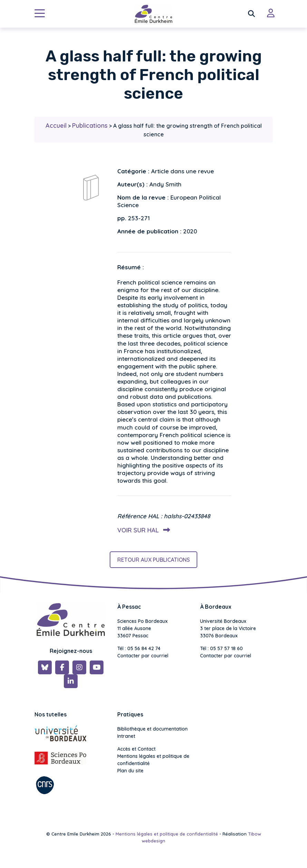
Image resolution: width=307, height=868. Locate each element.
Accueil (56, 126)
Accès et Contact (136, 749)
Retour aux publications (153, 560)
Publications (90, 126)
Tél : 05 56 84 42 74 (139, 648)
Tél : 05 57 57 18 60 (221, 648)
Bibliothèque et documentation (152, 729)
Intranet (126, 736)
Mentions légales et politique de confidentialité (153, 760)
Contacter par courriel (143, 656)
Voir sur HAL (142, 530)
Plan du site (130, 771)
